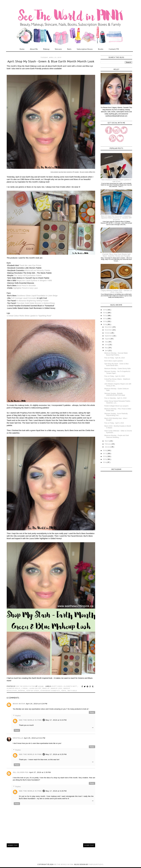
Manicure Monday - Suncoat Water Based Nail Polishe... (116, 354)
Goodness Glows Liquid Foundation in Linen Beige (37, 296)
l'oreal (25, 688)
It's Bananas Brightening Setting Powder (32, 301)
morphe (22, 691)
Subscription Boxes (85, 49)
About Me (34, 49)
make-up (46, 688)
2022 (105, 316)
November (108, 330)
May (106, 348)
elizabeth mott (71, 686)
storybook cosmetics (50, 691)
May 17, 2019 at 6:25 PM (56, 754)
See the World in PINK (64, 864)
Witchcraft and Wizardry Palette (38, 270)
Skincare (58, 49)
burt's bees (57, 686)
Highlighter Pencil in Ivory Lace (25, 288)
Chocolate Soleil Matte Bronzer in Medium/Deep (36, 303)
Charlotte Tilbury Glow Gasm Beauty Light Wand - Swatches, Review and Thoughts (116, 255)
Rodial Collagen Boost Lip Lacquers (116, 406)
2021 (105, 319)
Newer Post (13, 845)
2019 (105, 325)
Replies (18, 716)
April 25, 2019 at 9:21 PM (34, 738)
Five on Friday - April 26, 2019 (114, 358)
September (109, 336)
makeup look (57, 688)
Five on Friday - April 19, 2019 (114, 376)
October (108, 333)
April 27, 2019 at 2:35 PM (40, 772)
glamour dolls (14, 688)
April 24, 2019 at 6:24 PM (37, 704)
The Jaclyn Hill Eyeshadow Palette (28, 275)
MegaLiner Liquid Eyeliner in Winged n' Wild (34, 280)
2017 (105, 454)
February (108, 444)
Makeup (46, 49)
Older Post (89, 845)
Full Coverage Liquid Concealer (24, 298)
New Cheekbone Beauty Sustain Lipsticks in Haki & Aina (116, 181)
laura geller (35, 688)
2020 (105, 321)
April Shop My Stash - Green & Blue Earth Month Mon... (116, 365)
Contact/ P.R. (114, 49)
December (108, 327)
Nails (69, 49)
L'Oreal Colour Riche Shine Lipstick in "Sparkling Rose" (30, 316)
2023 (105, 313)
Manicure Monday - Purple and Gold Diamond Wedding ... (117, 436)
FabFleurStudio (96, 864)
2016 (105, 456)
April (106, 351)
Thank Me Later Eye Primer (30, 265)
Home (22, 49)
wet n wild (72, 691)
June (107, 345)
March (107, 441)
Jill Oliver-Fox (21, 772)
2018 (105, 451)
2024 (105, 310)
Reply (92, 712)
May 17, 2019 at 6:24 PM (56, 720)
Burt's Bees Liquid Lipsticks (114, 361)
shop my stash (33, 691)
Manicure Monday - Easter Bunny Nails (117, 369)
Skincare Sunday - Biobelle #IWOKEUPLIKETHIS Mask (115, 394)
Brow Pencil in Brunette (26, 286)
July (106, 342)
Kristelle (18, 738)
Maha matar (19, 704)
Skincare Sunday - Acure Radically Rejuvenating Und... (116, 414)
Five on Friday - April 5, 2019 (114, 423)
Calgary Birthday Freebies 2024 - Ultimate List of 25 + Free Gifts (116, 291)
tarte (64, 691)
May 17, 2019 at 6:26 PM (56, 791)
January (108, 447)
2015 (105, 459)
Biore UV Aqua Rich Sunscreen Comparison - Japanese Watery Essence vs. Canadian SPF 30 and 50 (116, 218)
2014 (105, 462)
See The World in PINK (30, 720)
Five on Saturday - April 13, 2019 (115, 398)
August (107, 339)
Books (101, 49)
